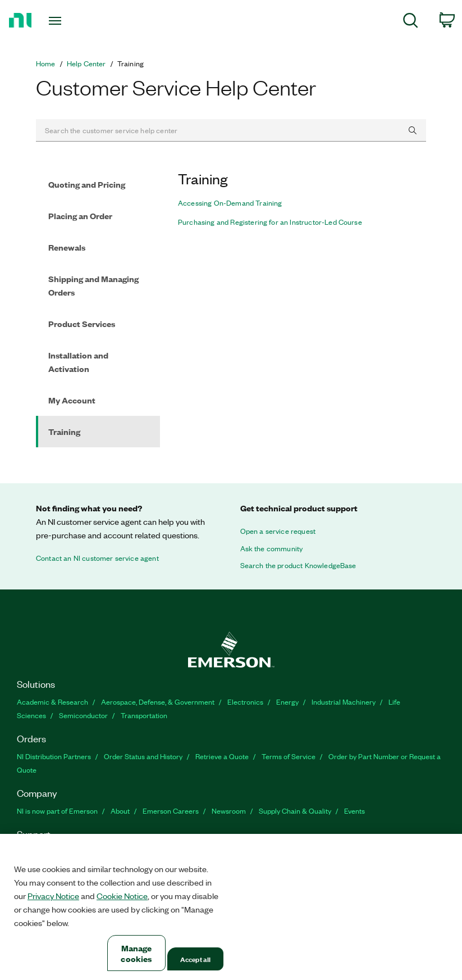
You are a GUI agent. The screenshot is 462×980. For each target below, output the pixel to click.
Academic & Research (52, 702)
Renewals (67, 247)
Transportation (144, 715)
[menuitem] (411, 22)
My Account (72, 400)
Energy (287, 702)
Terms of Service (289, 756)
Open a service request (278, 531)
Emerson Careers (171, 811)
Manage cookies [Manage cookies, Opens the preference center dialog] (136, 953)
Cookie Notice (122, 896)
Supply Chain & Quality (295, 811)
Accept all (195, 959)
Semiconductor (83, 715)
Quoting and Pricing (87, 184)
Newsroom (229, 811)
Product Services (82, 323)
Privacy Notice (53, 896)
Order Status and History (143, 756)
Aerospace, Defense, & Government (158, 702)
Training (64, 431)
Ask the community (272, 548)
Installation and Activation (78, 362)
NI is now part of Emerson (57, 811)
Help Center (86, 63)
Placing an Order (80, 215)
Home (46, 63)
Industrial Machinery (344, 702)
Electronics (245, 702)
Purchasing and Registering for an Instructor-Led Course (270, 222)
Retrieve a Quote (222, 756)
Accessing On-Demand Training (230, 203)
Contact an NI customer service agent (97, 558)
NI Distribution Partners (54, 756)
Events (354, 811)
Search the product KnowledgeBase (298, 565)
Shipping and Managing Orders (93, 285)
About (120, 811)
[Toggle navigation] (69, 21)
